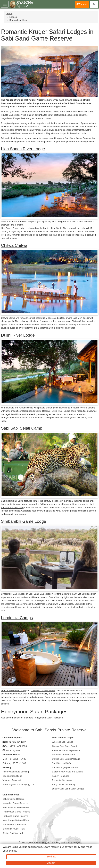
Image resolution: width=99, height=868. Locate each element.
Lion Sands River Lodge (23, 149)
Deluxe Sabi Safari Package (66, 759)
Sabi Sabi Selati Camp (22, 428)
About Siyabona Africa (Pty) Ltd (18, 784)
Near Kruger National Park (16, 820)
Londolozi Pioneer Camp (13, 690)
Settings (51, 857)
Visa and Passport (12, 780)
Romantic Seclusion (62, 780)
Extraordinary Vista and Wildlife (68, 772)
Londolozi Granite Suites (43, 690)
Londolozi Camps (17, 618)
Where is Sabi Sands (63, 742)
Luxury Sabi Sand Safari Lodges (68, 789)
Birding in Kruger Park (14, 829)
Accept (51, 863)
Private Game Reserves (14, 824)
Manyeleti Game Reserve (15, 803)
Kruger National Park (13, 833)
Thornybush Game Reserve (16, 812)
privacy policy (72, 847)
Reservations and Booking (16, 772)
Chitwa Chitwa (14, 245)
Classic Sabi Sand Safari (64, 746)
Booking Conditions (12, 776)
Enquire (83, 4)
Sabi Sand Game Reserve (16, 807)
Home (9, 14)
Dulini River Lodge (18, 335)
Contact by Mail (13, 750)
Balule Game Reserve (14, 799)
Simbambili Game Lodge (24, 521)
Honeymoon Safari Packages (48, 718)
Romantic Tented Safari (64, 755)
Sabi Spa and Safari (62, 763)
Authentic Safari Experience (66, 750)
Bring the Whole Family (64, 784)
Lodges (13, 17)
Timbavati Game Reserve (15, 816)
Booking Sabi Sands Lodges (66, 842)
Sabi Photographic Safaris (65, 767)
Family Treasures (61, 776)
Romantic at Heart (18, 20)
